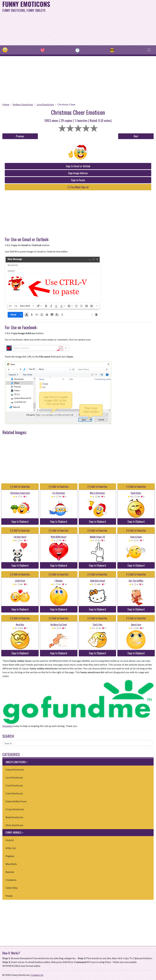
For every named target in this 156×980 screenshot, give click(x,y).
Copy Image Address (78, 173)
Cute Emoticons (14, 793)
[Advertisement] (105, 22)
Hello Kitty (12, 888)
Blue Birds (11, 864)
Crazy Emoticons (15, 809)
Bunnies (10, 872)
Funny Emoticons (15, 769)
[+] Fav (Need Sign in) (78, 187)
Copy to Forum (78, 180)
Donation (7, 726)
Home (6, 104)
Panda (9, 896)
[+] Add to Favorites (20, 487)
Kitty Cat (11, 848)
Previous (20, 136)
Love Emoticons (45, 104)
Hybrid (10, 840)
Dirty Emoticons (14, 825)
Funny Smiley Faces (16, 801)
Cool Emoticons (14, 785)
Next (136, 136)
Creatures (11, 880)
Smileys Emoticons (23, 104)
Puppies (10, 856)
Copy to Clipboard (20, 522)
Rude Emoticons (14, 817)
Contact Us (37, 975)
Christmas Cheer (66, 104)
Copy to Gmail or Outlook (78, 166)
